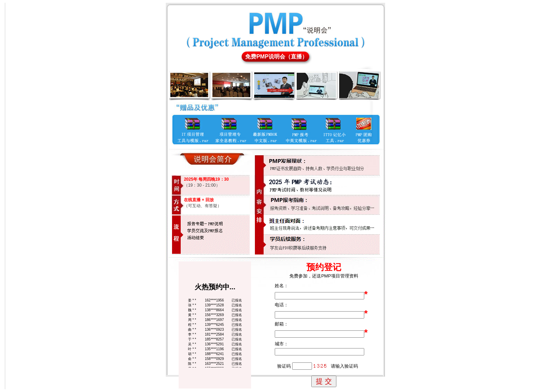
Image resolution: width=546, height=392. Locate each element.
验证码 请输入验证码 (316, 366)
